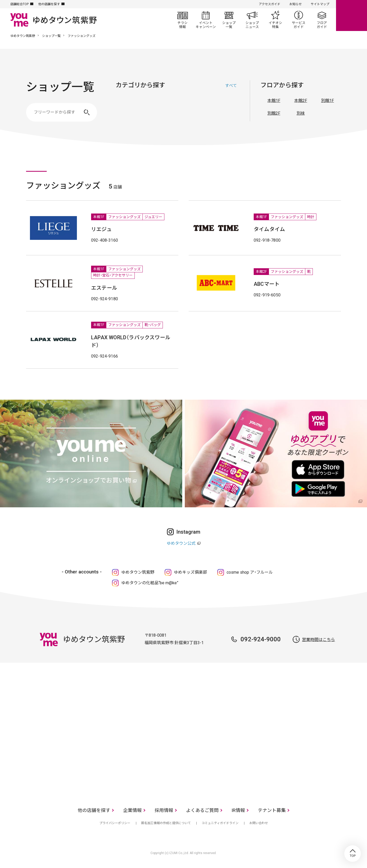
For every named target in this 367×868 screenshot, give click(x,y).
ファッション (129, 110)
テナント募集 (272, 810)
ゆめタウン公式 (181, 543)
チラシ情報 (182, 20)
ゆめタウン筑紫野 (23, 36)
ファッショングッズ (154, 110)
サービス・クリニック (232, 110)
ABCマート (267, 284)
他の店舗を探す (49, 4)
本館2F (301, 101)
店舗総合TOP (19, 4)
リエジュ (101, 229)
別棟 (301, 113)
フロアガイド (322, 20)
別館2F (274, 113)
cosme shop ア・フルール (250, 572)
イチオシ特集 (275, 20)
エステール (104, 288)
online (352, 15)
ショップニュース (252, 20)
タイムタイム (269, 229)
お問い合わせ (259, 823)
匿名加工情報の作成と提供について (166, 823)
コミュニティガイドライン (220, 823)
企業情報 (132, 810)
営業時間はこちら (318, 640)
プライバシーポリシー (115, 823)
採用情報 (164, 810)
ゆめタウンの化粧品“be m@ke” (150, 583)
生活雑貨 (180, 110)
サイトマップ (320, 4)
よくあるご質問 (202, 810)
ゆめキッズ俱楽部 (190, 572)
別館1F (328, 101)
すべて (231, 86)
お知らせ (296, 4)
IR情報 (238, 810)
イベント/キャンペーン (206, 20)
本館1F (274, 101)
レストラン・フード (206, 110)
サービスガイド (299, 20)
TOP (353, 854)
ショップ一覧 (229, 20)
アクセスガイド (270, 4)
